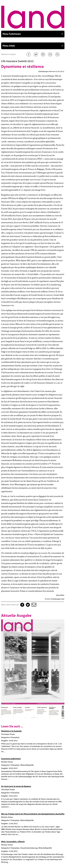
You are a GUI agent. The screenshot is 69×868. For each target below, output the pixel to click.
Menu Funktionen (33, 34)
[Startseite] (33, 28)
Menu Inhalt (33, 46)
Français (13, 54)
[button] (34, 605)
